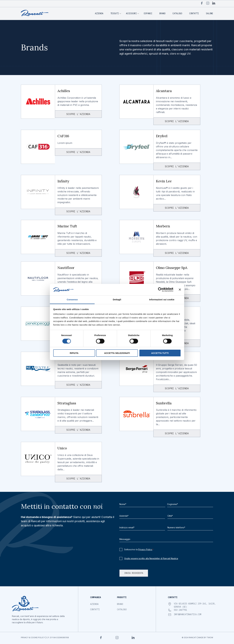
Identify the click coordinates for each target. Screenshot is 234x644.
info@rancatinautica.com (188, 614)
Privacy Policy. (145, 549)
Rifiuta (74, 353)
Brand (162, 13)
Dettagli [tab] (117, 300)
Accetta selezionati (117, 353)
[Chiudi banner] (180, 290)
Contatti (194, 13)
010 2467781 (180, 610)
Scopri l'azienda (78, 114)
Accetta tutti (160, 353)
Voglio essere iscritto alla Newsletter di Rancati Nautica (151, 558)
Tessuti (115, 13)
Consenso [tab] (72, 300)
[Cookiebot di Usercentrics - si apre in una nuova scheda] (160, 290)
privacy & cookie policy (33, 637)
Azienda (99, 13)
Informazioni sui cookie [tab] (162, 300)
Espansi (148, 13)
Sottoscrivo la (139, 550)
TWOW (210, 637)
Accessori (131, 13)
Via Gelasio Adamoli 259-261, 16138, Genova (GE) (195, 605)
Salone (210, 13)
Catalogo (177, 13)
